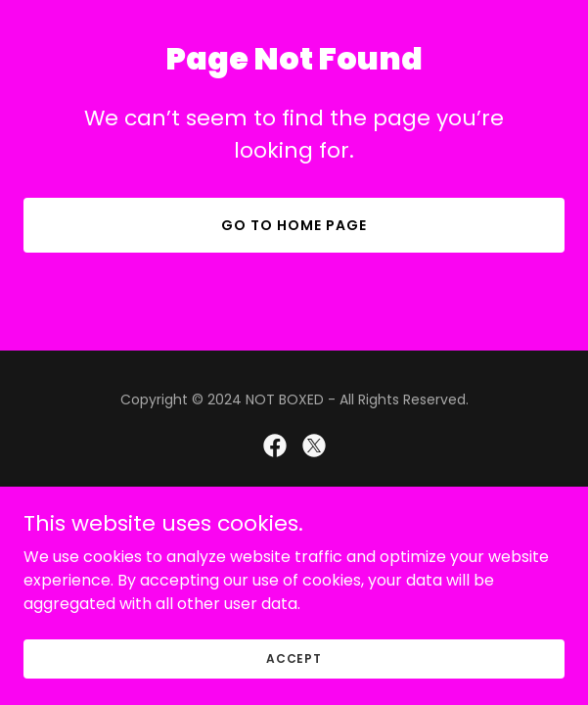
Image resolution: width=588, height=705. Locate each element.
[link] (275, 446)
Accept (294, 658)
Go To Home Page (294, 225)
